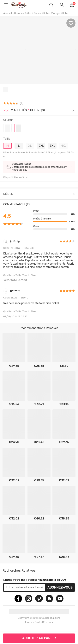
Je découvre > (43, 110)
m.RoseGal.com (22, 5)
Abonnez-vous (60, 587)
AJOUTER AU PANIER (39, 638)
